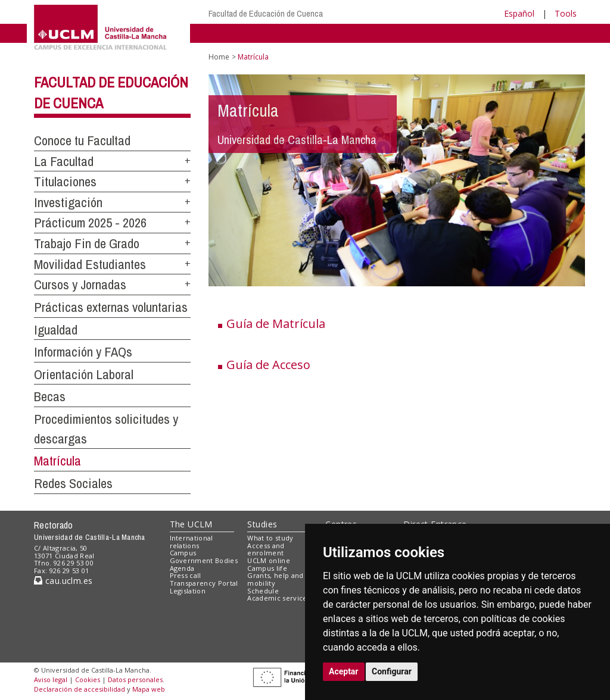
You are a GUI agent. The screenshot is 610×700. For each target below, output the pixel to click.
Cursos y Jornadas (80, 285)
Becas (50, 396)
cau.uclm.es (63, 581)
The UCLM (191, 524)
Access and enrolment (266, 549)
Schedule (263, 591)
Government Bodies (204, 560)
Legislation (188, 591)
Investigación (68, 202)
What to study (270, 538)
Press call (186, 575)
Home (219, 57)
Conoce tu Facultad (82, 140)
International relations (192, 542)
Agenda (182, 568)
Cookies (88, 679)
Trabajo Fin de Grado (87, 243)
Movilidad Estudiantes (90, 264)
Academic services (279, 598)
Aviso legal (51, 679)
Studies (262, 524)
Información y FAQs (83, 352)
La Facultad (64, 161)
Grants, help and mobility (275, 579)
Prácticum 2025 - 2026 (90, 223)
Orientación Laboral (84, 374)
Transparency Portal (204, 583)
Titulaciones (65, 182)
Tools (566, 13)
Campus (183, 553)
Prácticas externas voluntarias (111, 307)
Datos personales (135, 679)
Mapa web (149, 689)
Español (519, 13)
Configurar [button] (392, 671)
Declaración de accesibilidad (80, 689)
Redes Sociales (73, 483)
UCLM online (269, 560)
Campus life (267, 568)
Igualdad (56, 330)
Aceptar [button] (344, 671)
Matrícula (57, 461)
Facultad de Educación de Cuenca (266, 13)
